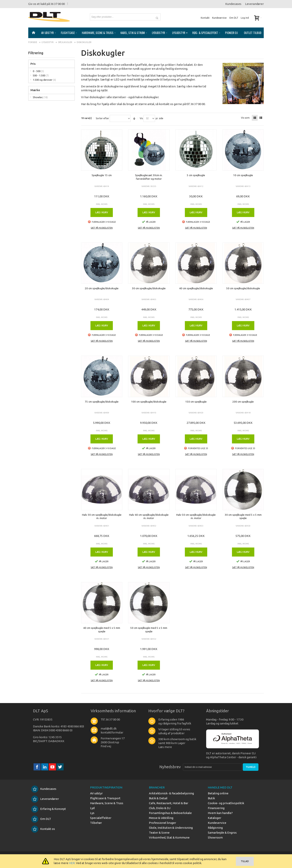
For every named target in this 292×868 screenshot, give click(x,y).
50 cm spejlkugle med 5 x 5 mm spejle (149, 630)
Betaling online (218, 793)
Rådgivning (215, 828)
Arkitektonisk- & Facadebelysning (171, 793)
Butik (211, 798)
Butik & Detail (158, 798)
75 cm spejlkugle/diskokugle (102, 402)
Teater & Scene (159, 833)
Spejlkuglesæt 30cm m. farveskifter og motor (149, 177)
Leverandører (254, 4)
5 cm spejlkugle (196, 175)
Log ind (245, 18)
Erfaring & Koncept (49, 809)
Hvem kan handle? (220, 813)
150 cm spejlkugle (196, 402)
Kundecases (233, 4)
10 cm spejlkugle (243, 175)
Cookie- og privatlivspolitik (226, 803)
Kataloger (214, 818)
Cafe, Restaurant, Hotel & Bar (169, 803)
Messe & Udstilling (161, 818)
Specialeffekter (101, 818)
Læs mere (165, 747)
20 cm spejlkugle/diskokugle (102, 288)
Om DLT (234, 18)
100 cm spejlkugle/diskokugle (149, 402)
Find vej (106, 746)
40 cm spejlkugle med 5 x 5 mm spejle (102, 630)
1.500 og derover (44, 80)
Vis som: (245, 118)
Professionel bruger (162, 823)
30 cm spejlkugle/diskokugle (149, 288)
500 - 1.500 (41, 75)
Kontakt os (43, 829)
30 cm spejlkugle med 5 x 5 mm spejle (243, 516)
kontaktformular (112, 732)
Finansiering (216, 808)
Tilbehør (96, 823)
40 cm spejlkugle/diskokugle (196, 288)
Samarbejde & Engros (222, 833)
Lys (92, 813)
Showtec (40, 97)
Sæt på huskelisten (102, 228)
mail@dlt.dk (109, 728)
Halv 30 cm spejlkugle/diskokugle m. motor (102, 516)
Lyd (92, 808)
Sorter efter (102, 118)
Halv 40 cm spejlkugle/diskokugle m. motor (149, 516)
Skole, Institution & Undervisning (171, 828)
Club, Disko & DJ (160, 808)
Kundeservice (219, 18)
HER (72, 863)
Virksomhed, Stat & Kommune (169, 837)
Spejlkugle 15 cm (102, 175)
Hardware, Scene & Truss (107, 803)
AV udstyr (96, 793)
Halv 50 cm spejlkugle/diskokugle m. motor (196, 516)
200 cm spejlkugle (243, 402)
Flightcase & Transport (105, 798)
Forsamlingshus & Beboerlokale (170, 813)
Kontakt (205, 18)
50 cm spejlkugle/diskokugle (243, 288)
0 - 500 (38, 71)
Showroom (215, 837)
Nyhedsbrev (170, 767)
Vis (141, 118)
